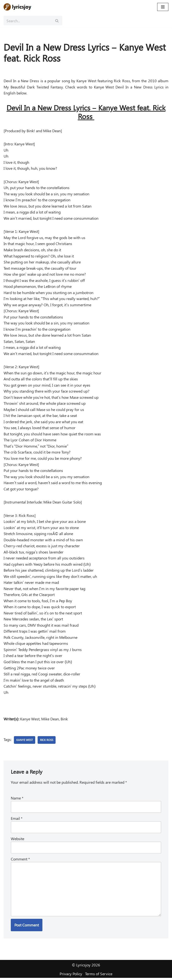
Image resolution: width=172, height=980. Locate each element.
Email (17, 820)
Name (17, 800)
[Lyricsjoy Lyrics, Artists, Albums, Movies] (18, 7)
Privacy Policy (71, 976)
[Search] (28, 21)
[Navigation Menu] (163, 7)
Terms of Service (99, 976)
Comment (20, 861)
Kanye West (25, 742)
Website (17, 840)
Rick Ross (47, 742)
